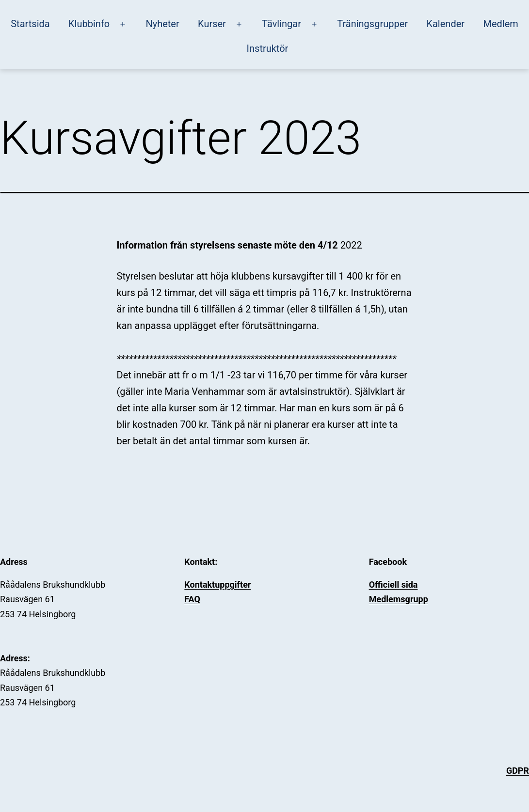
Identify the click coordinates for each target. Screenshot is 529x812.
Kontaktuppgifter (217, 585)
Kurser (212, 24)
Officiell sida (393, 585)
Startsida (30, 24)
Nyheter (162, 24)
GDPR (518, 771)
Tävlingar (281, 24)
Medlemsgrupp (399, 599)
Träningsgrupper (372, 24)
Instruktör (268, 48)
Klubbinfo (89, 24)
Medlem (500, 24)
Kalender (445, 24)
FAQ (192, 599)
